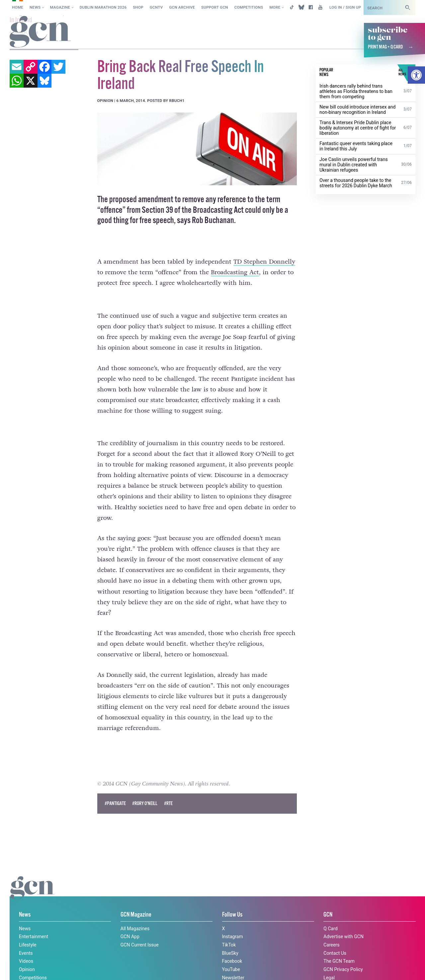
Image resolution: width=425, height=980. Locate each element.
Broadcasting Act (235, 272)
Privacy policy (66, 968)
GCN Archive (182, 7)
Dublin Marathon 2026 (103, 7)
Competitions (249, 7)
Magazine (60, 7)
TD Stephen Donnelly (264, 262)
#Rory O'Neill (145, 791)
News (35, 7)
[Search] (408, 7)
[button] (416, 75)
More (275, 7)
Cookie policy (23, 968)
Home (18, 7)
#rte (168, 791)
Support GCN (215, 7)
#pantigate (115, 791)
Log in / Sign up (345, 7)
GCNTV (156, 7)
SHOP (138, 7)
